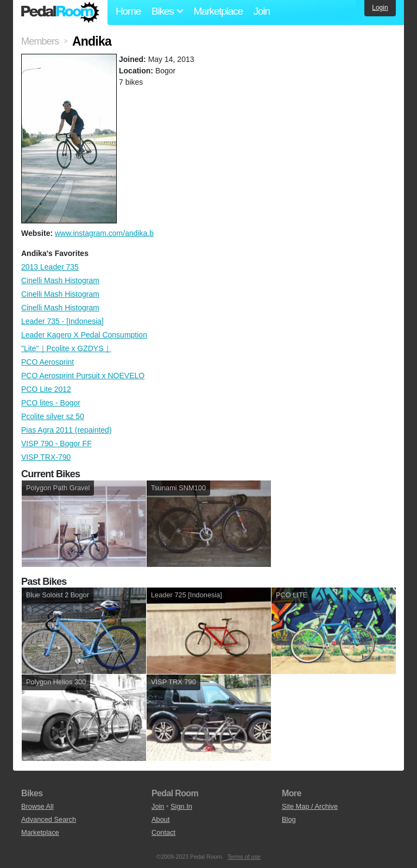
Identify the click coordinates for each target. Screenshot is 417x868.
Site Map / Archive (310, 806)
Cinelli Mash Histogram (60, 280)
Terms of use (244, 857)
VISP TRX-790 (46, 457)
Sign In (181, 806)
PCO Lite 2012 (46, 389)
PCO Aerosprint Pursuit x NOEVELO (83, 376)
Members (40, 41)
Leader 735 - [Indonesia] (62, 321)
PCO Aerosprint (48, 362)
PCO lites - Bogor (51, 403)
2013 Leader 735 (50, 267)
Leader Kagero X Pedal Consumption (84, 335)
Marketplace (218, 11)
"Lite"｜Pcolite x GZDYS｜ (66, 348)
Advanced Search (49, 819)
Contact (163, 832)
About (160, 819)
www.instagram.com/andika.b (104, 233)
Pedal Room (60, 13)
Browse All (37, 806)
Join (262, 11)
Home (128, 11)
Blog (289, 819)
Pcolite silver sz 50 (53, 416)
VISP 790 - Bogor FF (56, 444)
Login (380, 8)
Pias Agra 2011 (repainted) (67, 430)
